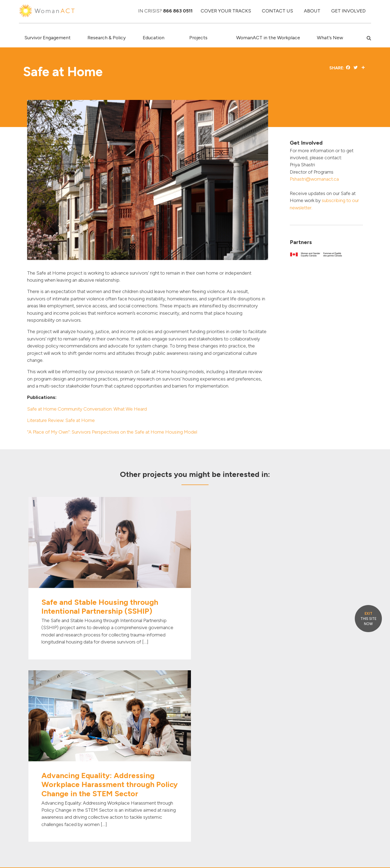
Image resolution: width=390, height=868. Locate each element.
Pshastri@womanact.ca (314, 179)
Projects (198, 38)
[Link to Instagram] (315, 736)
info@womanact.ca (44, 816)
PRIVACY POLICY (348, 851)
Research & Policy (107, 38)
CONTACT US (277, 11)
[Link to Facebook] (284, 736)
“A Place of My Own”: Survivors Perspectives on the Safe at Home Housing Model (112, 432)
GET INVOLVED (348, 11)
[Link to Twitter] (291, 736)
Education (154, 38)
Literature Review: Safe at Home (61, 420)
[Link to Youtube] (307, 736)
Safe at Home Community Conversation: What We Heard (87, 409)
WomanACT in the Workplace (268, 38)
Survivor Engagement (48, 38)
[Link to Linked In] (298, 736)
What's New (330, 38)
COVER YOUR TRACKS (226, 11)
